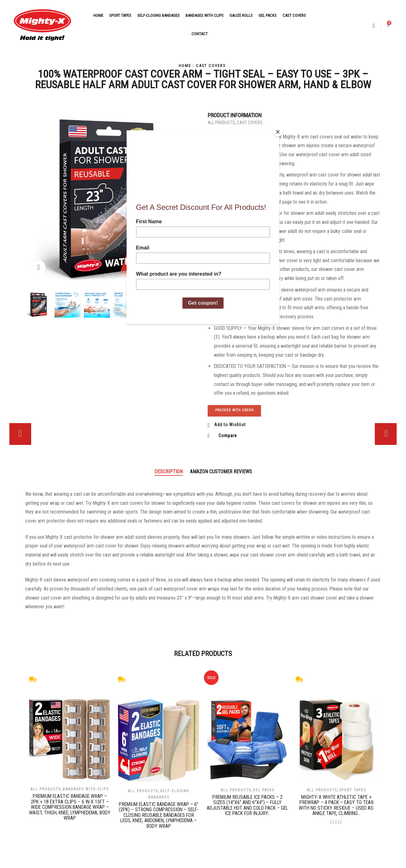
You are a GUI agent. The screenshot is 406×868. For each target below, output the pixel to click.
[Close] (278, 132)
